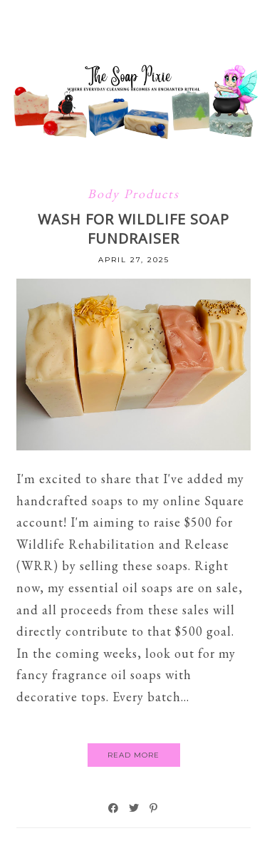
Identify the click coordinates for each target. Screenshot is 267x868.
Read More (133, 755)
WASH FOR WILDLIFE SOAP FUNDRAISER (133, 229)
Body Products (133, 193)
